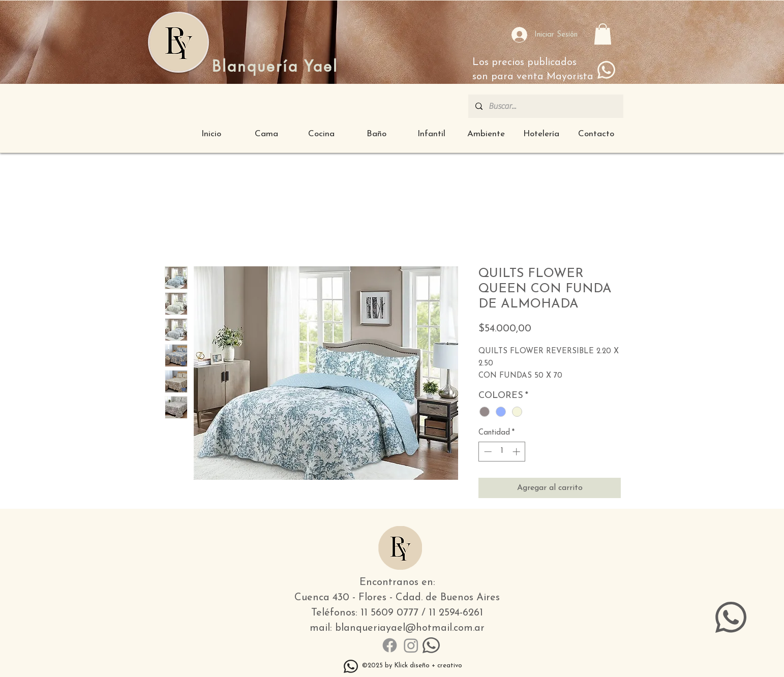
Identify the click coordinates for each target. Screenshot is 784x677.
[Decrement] (487, 452)
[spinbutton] (502, 452)
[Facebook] (390, 645)
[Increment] (517, 452)
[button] (603, 34)
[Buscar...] (545, 106)
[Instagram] (411, 645)
